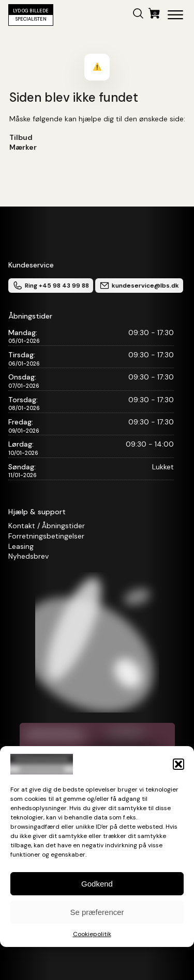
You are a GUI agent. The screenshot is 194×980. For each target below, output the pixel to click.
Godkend (97, 884)
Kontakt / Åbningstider (47, 526)
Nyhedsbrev (28, 556)
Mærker (23, 147)
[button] (178, 764)
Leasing (21, 546)
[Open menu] (175, 15)
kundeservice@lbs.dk (139, 286)
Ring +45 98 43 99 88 (51, 286)
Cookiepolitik (92, 934)
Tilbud (21, 137)
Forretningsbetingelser (46, 536)
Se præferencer (97, 912)
